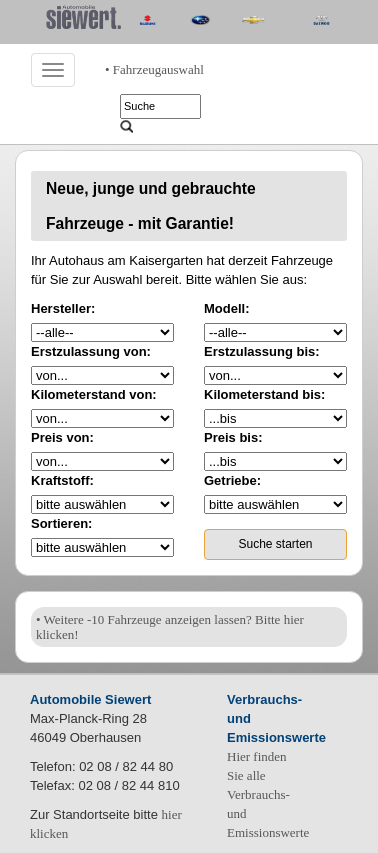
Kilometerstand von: (94, 394)
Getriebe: (232, 480)
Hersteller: (63, 308)
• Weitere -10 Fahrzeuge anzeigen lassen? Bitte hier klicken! (170, 627)
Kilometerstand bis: (264, 394)
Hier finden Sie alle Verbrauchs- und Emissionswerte (268, 794)
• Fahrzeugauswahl (154, 69)
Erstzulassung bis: (262, 351)
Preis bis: (233, 437)
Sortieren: (61, 523)
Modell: (227, 308)
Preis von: (62, 437)
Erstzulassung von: (91, 351)
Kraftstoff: (62, 480)
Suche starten (275, 544)
